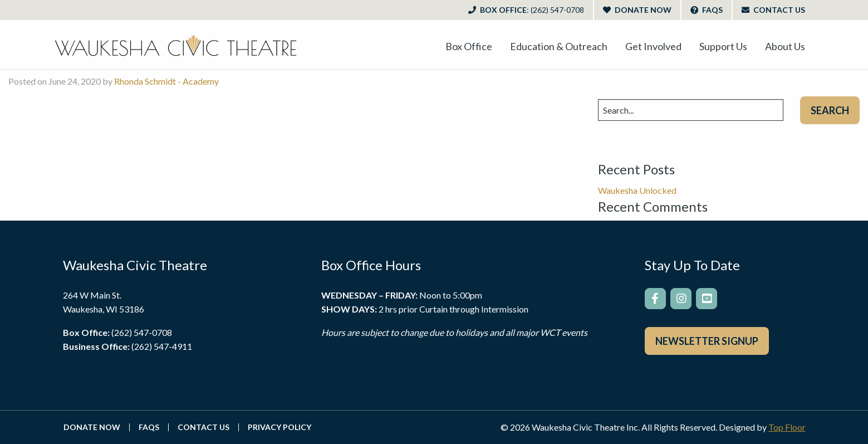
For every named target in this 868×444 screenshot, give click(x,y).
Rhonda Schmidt (145, 81)
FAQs (707, 10)
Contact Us (773, 10)
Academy (201, 81)
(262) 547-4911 (162, 346)
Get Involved (653, 46)
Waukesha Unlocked (637, 190)
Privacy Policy (279, 427)
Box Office (526, 10)
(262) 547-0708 (142, 332)
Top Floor (787, 427)
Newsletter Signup (707, 341)
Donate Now (637, 10)
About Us (785, 46)
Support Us (723, 46)
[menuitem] (469, 46)
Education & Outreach (559, 46)
